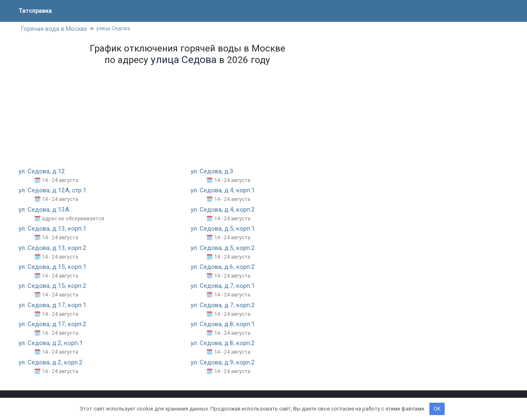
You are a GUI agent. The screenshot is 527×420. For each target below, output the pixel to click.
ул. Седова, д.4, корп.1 (224, 191)
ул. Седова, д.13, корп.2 (54, 248)
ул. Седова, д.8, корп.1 (224, 325)
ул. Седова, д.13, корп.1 (54, 229)
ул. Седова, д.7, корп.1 (224, 286)
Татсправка (37, 10)
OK (437, 409)
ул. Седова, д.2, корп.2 (52, 363)
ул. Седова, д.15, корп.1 (54, 267)
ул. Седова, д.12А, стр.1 (54, 191)
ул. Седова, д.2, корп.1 (52, 344)
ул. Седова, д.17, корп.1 (54, 306)
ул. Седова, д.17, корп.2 (54, 325)
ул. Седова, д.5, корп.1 (224, 229)
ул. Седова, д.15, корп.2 (54, 286)
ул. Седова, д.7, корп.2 (224, 306)
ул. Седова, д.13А (45, 210)
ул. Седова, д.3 (213, 172)
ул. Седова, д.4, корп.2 (224, 210)
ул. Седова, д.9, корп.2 (224, 363)
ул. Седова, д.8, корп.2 (224, 344)
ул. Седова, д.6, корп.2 (224, 267)
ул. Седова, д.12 (43, 172)
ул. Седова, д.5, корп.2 (224, 248)
